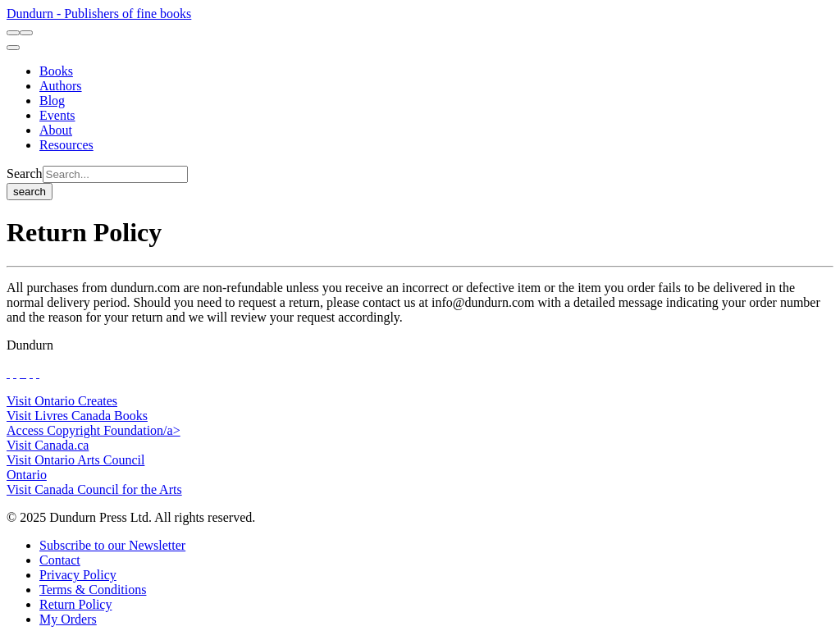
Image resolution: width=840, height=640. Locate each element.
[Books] (56, 71)
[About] (56, 130)
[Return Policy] (75, 604)
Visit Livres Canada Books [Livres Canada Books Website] (77, 416)
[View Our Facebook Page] (8, 373)
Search (25, 174)
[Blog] (52, 101)
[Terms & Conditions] (93, 590)
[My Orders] (68, 619)
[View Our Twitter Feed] (15, 373)
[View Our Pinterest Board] (31, 373)
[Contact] (60, 560)
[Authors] (61, 86)
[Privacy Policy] (78, 575)
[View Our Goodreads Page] (38, 373)
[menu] (13, 48)
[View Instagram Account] (25, 373)
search (30, 192)
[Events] (57, 115)
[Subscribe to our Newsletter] (112, 545)
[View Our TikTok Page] (21, 373)
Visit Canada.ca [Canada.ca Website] (48, 445)
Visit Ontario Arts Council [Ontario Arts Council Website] (75, 460)
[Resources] (66, 145)
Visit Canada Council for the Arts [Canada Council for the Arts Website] (94, 489)
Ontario (27, 475)
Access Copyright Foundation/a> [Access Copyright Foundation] (94, 430)
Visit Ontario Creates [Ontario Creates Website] (62, 401)
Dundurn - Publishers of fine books (99, 14)
